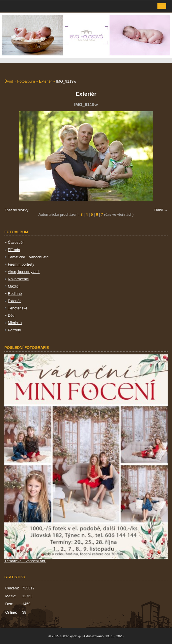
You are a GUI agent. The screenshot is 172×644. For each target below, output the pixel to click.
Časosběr (16, 242)
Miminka (15, 323)
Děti (11, 315)
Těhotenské (18, 308)
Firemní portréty (21, 264)
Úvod (9, 81)
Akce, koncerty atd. (24, 272)
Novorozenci (18, 279)
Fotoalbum (26, 81)
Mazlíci (14, 286)
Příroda (14, 250)
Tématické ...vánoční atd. (29, 257)
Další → (161, 210)
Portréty (14, 330)
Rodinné (15, 294)
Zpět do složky (16, 210)
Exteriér (45, 81)
